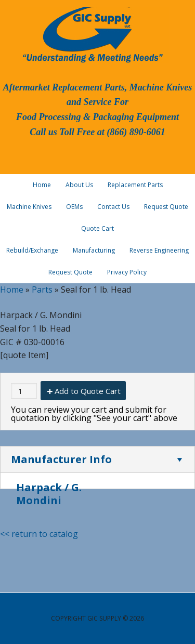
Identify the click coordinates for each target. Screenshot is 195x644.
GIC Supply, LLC (92, 34)
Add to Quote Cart (88, 391)
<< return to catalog (39, 534)
